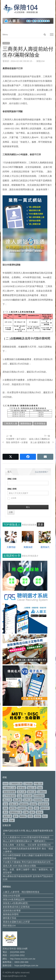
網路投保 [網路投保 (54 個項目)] (45, 808)
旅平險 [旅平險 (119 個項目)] (13, 808)
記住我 (12, 498)
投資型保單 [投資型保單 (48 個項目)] (43, 804)
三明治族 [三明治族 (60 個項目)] (28, 784)
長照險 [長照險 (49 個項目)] (38, 816)
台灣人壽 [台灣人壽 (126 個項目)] (28, 800)
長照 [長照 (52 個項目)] (30, 816)
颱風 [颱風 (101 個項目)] (6, 820)
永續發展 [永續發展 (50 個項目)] (22, 808)
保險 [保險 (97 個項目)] (40, 788)
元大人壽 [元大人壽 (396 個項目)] (22, 792)
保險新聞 (6, 43)
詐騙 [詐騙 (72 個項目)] (26, 812)
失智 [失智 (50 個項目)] (6, 804)
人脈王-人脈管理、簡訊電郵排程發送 (21, 892)
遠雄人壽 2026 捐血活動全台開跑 (19, 866)
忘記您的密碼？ (42, 472)
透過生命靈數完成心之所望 (16, 922)
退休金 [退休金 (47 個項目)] (39, 812)
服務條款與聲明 (11, 914)
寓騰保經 (28, 547)
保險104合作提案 (11, 896)
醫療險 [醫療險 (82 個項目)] (23, 816)
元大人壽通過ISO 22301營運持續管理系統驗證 (26, 837)
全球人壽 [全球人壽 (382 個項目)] (32, 792)
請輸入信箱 (12, 479)
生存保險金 (40, 423)
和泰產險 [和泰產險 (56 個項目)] (38, 800)
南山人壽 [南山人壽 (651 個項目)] (7, 800)
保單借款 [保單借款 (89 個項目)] (22, 788)
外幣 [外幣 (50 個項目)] (46, 800)
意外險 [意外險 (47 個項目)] (33, 804)
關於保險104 (9, 926)
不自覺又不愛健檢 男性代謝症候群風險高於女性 (27, 862)
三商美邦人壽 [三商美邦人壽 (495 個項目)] (16, 784)
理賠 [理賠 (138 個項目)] (30, 808)
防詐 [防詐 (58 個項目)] (45, 816)
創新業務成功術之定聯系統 (16, 907)
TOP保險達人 (12, 525)
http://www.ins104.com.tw (23, 959)
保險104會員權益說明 (14, 899)
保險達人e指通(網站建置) (15, 903)
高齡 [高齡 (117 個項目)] (12, 820)
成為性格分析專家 (12, 911)
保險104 (40, 61)
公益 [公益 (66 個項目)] (20, 796)
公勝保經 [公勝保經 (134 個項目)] (42, 792)
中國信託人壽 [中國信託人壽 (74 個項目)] (9, 788)
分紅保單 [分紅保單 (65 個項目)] (28, 796)
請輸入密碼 (12, 489)
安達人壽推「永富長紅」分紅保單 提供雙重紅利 (27, 845)
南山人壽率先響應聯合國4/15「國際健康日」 (25, 841)
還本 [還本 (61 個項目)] (16, 816)
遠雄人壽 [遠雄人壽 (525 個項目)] (7, 816)
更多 (40, 525)
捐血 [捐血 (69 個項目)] (6, 808)
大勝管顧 (11, 547)
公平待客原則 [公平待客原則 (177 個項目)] (9, 796)
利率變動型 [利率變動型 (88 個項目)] (39, 796)
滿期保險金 (26, 423)
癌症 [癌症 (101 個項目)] (37, 808)
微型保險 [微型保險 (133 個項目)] (24, 804)
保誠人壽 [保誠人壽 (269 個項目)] (32, 788)
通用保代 (45, 547)
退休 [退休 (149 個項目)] (32, 812)
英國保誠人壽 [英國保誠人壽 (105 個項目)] (16, 812)
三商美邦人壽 (10, 423)
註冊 (11, 512)
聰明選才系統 (10, 918)
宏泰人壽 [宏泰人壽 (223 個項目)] (14, 804)
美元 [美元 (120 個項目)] (6, 812)
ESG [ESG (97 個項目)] (6, 784)
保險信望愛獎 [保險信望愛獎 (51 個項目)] (9, 792)
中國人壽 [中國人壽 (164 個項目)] (38, 784)
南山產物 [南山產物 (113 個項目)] (18, 800)
